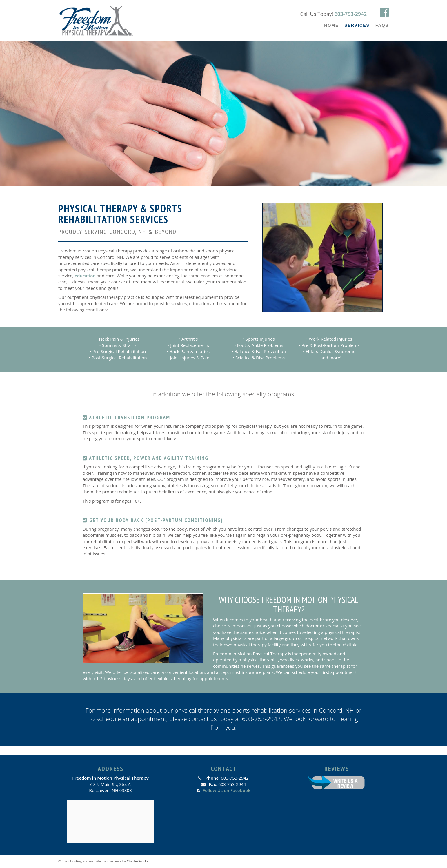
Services (357, 25)
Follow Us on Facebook (227, 790)
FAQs (382, 25)
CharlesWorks (138, 861)
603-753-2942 (351, 14)
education (85, 276)
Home (331, 25)
